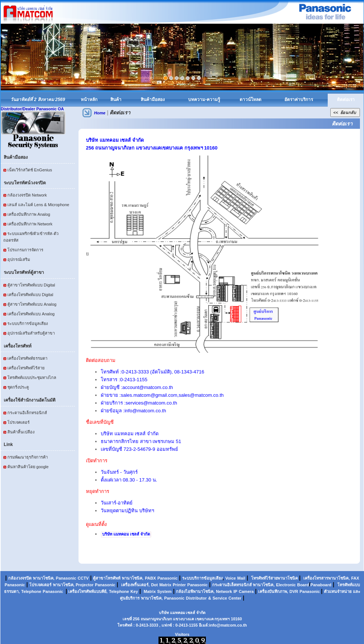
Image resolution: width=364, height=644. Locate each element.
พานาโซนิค (132, 578)
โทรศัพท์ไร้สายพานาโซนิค (274, 578)
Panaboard (321, 585)
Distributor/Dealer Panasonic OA (32, 109)
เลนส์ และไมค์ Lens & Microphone (38, 205)
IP (236, 591)
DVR (294, 591)
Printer (179, 585)
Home (100, 113)
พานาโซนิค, (44, 578)
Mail (241, 578)
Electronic (286, 585)
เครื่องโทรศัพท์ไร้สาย (26, 368)
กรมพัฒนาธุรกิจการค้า (28, 457)
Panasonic (66, 578)
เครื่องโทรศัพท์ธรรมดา (27, 358)
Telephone (31, 591)
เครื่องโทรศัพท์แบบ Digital (30, 295)
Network (224, 591)
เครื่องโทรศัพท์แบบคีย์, (87, 591)
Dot (154, 585)
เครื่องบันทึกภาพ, (273, 591)
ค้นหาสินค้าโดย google (28, 467)
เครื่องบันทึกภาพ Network (30, 224)
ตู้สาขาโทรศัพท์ (107, 578)
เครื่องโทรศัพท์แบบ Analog (31, 314)
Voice (231, 578)
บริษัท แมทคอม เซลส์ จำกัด (126, 534)
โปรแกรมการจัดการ (25, 250)
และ (357, 591)
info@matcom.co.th (228, 625)
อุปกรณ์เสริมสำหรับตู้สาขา (31, 333)
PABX (150, 578)
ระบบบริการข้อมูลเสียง (28, 323)
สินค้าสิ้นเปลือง (21, 432)
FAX (355, 578)
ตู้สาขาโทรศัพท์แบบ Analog (32, 304)
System (164, 591)
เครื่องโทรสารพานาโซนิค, (326, 578)
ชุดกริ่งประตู (18, 387)
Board (303, 585)
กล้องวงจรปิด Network (27, 195)
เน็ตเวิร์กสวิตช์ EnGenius (30, 170)
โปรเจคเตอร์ (19, 422)
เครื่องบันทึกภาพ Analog (29, 214)
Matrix (165, 585)
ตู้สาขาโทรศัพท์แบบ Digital (31, 285)
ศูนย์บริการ (130, 598)
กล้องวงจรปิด (20, 578)
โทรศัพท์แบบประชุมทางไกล (32, 378)
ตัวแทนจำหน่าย (338, 591)
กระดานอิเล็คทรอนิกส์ (232, 585)
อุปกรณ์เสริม (19, 259)
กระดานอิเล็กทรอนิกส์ (27, 413)
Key (134, 591)
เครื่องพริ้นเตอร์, (135, 585)
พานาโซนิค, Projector (73, 585)
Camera (246, 591)
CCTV (83, 578)
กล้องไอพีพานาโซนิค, (195, 591)
